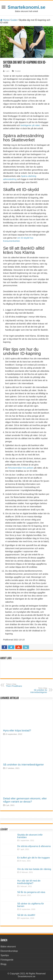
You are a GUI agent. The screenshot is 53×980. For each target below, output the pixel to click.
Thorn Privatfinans (20, 685)
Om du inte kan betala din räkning (34, 869)
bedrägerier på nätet (30, 125)
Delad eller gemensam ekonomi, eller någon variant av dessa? (25, 800)
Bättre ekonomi (8, 947)
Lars (7, 71)
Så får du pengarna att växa (31, 892)
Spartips (5, 955)
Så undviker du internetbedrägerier (23, 765)
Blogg (3, 964)
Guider (14, 20)
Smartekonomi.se (26, 7)
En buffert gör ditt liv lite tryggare (33, 858)
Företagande (7, 960)
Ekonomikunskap (9, 951)
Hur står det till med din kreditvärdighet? (29, 882)
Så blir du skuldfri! (26, 915)
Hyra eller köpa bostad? (17, 730)
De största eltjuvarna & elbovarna (34, 846)
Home (5, 20)
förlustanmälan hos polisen (21, 468)
